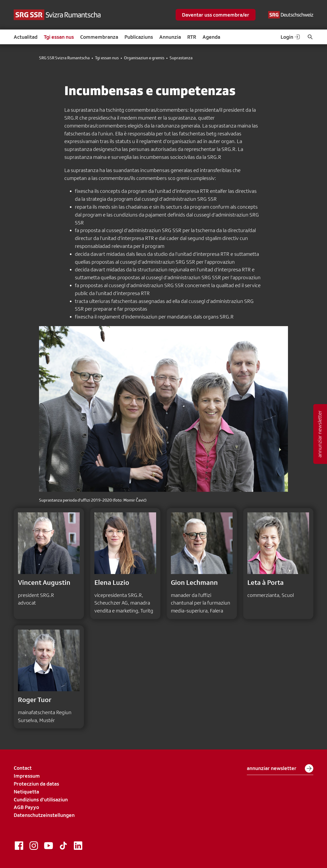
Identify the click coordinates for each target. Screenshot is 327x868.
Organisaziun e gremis (144, 58)
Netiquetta (26, 792)
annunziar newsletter (280, 768)
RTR (192, 37)
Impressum (27, 776)
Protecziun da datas (36, 784)
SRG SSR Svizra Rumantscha (64, 58)
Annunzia (170, 37)
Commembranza (99, 37)
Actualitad (26, 37)
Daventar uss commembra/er (216, 15)
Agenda (211, 37)
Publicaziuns (139, 37)
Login (291, 37)
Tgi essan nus (59, 37)
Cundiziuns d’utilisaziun (41, 800)
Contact (23, 768)
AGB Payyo (26, 807)
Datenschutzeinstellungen (44, 815)
